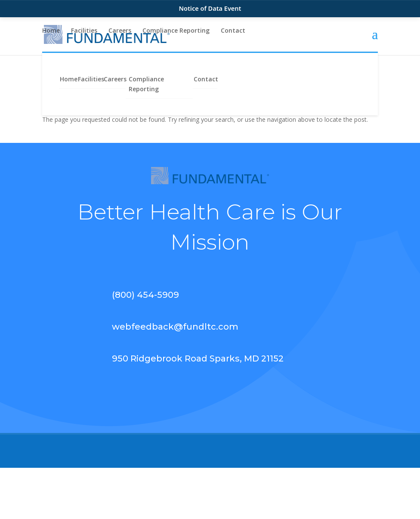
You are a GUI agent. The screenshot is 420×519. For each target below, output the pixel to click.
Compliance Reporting (176, 31)
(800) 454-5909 (145, 295)
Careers (120, 31)
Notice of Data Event (210, 8)
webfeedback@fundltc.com (175, 327)
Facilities (84, 31)
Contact (233, 31)
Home (51, 31)
